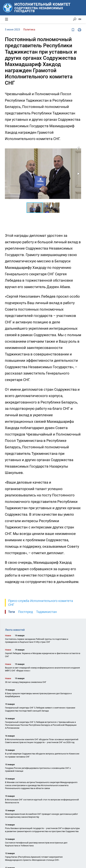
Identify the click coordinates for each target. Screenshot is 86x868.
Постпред (25, 612)
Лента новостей (15, 630)
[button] (78, 148)
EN (80, 19)
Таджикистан (47, 612)
